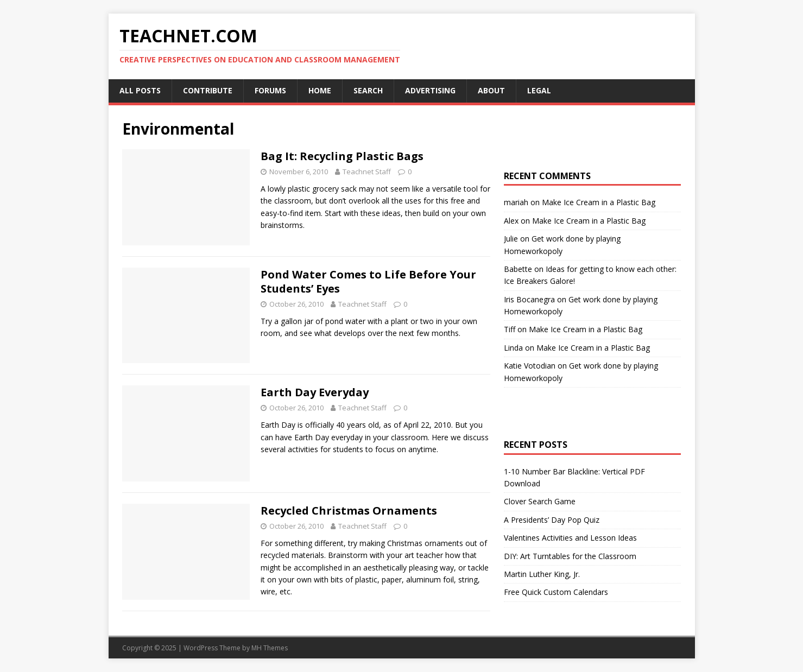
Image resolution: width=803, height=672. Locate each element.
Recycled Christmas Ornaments (349, 511)
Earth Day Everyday (315, 392)
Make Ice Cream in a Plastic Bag (599, 202)
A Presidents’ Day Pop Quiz (552, 520)
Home (320, 90)
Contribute (208, 90)
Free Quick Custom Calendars (556, 592)
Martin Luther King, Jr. (542, 574)
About (491, 90)
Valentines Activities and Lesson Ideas (570, 538)
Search (368, 90)
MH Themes (270, 648)
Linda (513, 348)
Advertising (430, 90)
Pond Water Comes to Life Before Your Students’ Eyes (368, 281)
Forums (270, 90)
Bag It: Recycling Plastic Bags (342, 156)
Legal (539, 90)
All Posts (140, 90)
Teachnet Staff (367, 172)
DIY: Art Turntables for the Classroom (570, 556)
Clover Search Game (540, 501)
